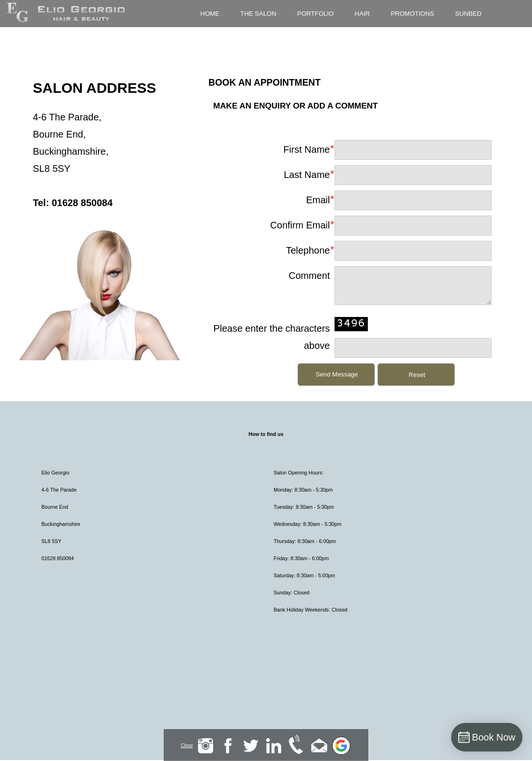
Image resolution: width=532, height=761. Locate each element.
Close (187, 746)
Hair (362, 14)
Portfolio (316, 14)
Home (210, 14)
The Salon (258, 14)
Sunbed (468, 14)
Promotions (412, 14)
